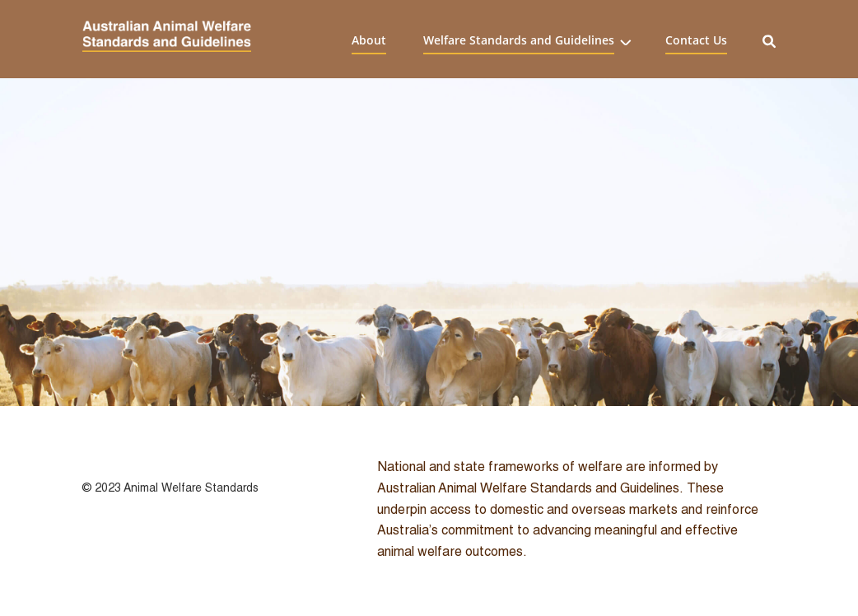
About (369, 40)
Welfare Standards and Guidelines (519, 40)
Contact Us (696, 40)
